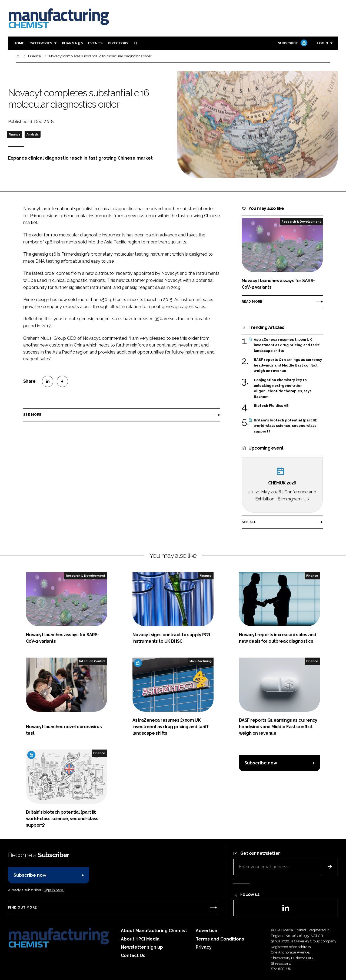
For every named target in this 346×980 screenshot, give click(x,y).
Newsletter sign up (142, 947)
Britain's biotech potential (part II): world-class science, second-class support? (285, 426)
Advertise (207, 931)
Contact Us (133, 956)
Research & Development (301, 222)
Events (95, 43)
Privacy (204, 947)
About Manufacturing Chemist (154, 931)
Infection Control (92, 661)
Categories (41, 43)
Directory (118, 43)
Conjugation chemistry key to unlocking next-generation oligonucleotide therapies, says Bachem (283, 388)
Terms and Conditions (220, 939)
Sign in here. (54, 890)
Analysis (33, 134)
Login (322, 43)
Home (19, 43)
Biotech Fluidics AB (271, 406)
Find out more (22, 908)
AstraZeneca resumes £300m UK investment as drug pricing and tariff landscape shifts (287, 345)
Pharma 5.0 (72, 43)
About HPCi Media (140, 939)
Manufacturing (201, 661)
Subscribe (292, 43)
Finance (15, 134)
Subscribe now (261, 763)
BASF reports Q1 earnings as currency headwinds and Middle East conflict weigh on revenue (288, 365)
